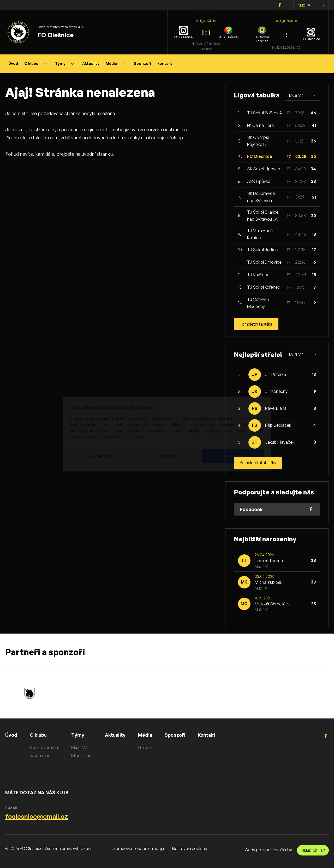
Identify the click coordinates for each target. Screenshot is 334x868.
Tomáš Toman (269, 561)
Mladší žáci (82, 755)
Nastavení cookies (190, 848)
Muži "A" (311, 5)
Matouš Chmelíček (272, 604)
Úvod (13, 63)
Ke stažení (39, 755)
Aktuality (91, 63)
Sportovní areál (44, 748)
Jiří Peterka (276, 374)
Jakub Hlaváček (280, 442)
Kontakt (165, 63)
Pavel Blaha (276, 408)
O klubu (35, 63)
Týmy (64, 63)
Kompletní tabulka (257, 324)
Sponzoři (142, 63)
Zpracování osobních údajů (138, 848)
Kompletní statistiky (258, 463)
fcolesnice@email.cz (37, 816)
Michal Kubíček (269, 582)
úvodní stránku (97, 154)
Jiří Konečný (276, 391)
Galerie (145, 748)
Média (116, 63)
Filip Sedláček (278, 425)
